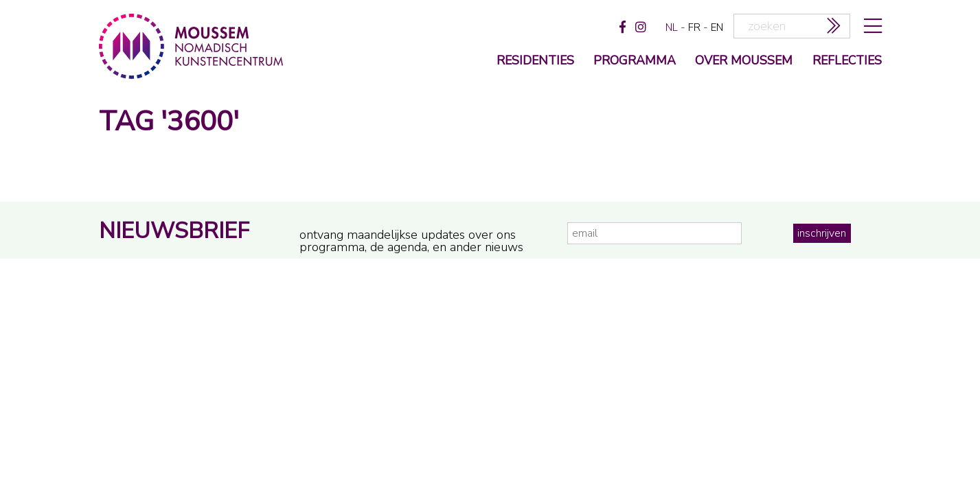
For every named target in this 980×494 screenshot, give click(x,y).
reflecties (847, 61)
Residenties (535, 61)
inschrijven (822, 233)
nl (672, 27)
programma (635, 61)
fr (694, 27)
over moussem (744, 61)
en (717, 27)
